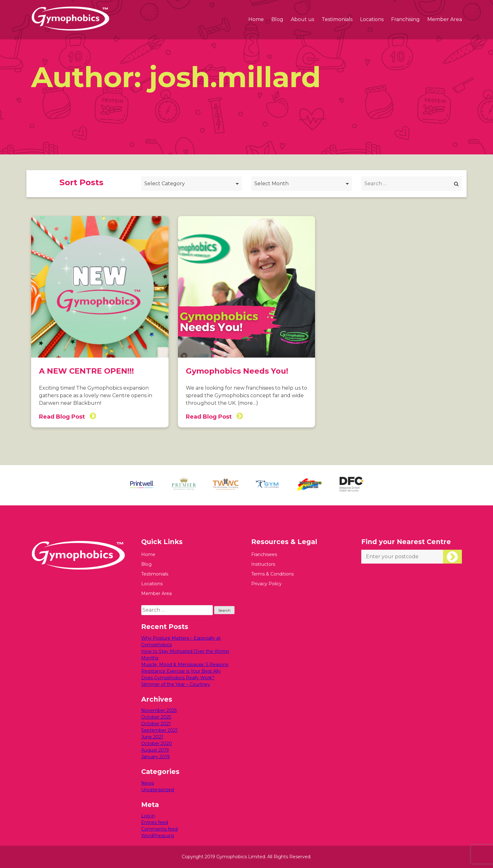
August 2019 (155, 750)
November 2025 (159, 710)
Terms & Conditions (272, 574)
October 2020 (157, 743)
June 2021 (152, 737)
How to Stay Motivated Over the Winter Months (185, 655)
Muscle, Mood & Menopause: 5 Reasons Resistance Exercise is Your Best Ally (185, 668)
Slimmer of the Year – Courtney (176, 684)
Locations (372, 19)
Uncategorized (158, 790)
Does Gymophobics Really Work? (178, 678)
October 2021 (156, 724)
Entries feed (155, 822)
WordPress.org (158, 836)
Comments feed (159, 829)
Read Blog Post (68, 416)
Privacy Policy (266, 584)
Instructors (263, 564)
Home (256, 19)
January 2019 (155, 757)
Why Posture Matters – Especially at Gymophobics (181, 641)
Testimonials (337, 19)
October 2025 (156, 717)
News (147, 783)
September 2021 (159, 730)
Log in (148, 816)
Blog (277, 19)
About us (302, 19)
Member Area (445, 19)
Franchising (405, 19)
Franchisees (264, 554)
